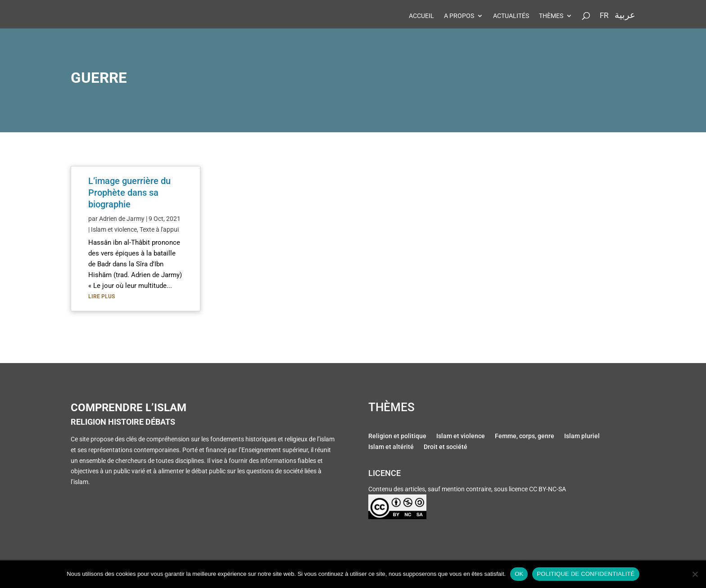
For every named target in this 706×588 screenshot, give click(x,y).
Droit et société (446, 448)
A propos (459, 16)
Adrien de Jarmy (122, 219)
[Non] (695, 574)
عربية (625, 15)
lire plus (102, 296)
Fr (604, 16)
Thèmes (551, 16)
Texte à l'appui (159, 229)
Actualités (511, 16)
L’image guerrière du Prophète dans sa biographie (129, 193)
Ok (519, 574)
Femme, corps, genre (525, 437)
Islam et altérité (391, 448)
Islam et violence (114, 229)
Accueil (421, 16)
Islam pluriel (582, 437)
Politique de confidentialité (586, 574)
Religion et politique (397, 437)
